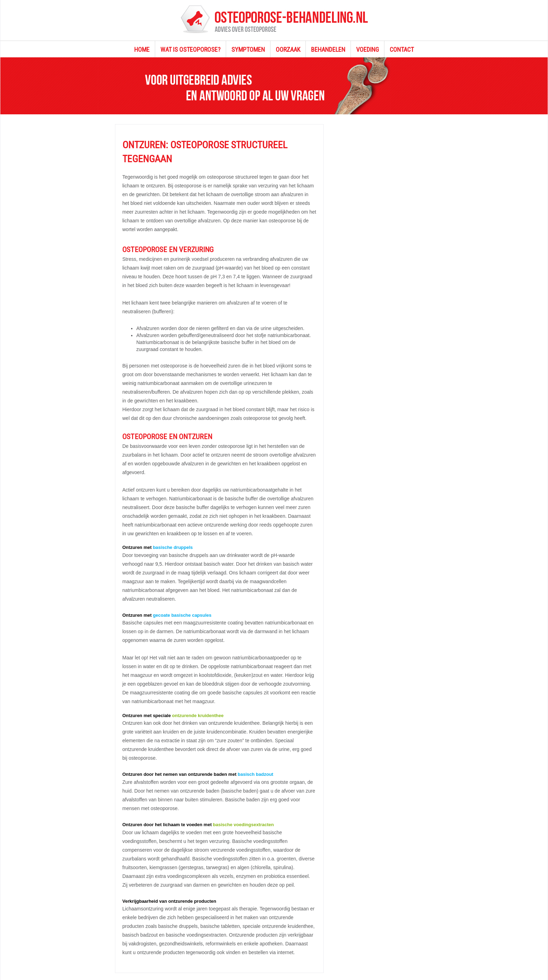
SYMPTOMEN (248, 49)
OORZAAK (288, 49)
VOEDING (367, 49)
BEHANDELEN (328, 49)
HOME (142, 49)
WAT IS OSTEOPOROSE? (190, 49)
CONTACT (402, 49)
